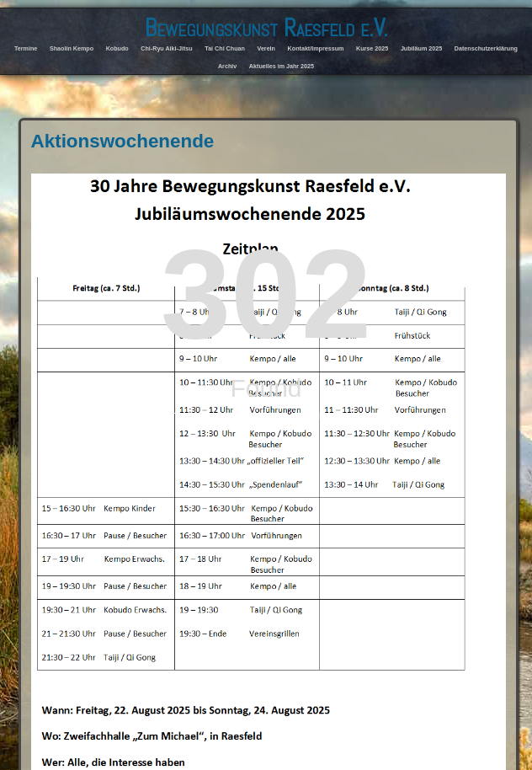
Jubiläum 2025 (421, 49)
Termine (26, 49)
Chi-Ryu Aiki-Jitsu (166, 49)
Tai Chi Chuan (225, 49)
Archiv (227, 67)
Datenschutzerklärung (486, 49)
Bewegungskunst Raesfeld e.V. (266, 28)
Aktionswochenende (123, 141)
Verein (266, 49)
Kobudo (117, 49)
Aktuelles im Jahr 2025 (282, 67)
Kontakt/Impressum (316, 49)
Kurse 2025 (372, 49)
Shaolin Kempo (72, 49)
